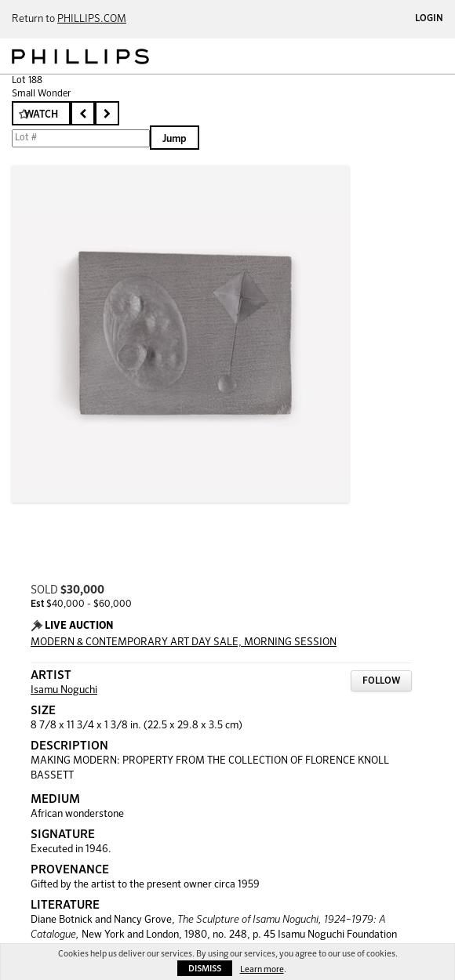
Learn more (262, 969)
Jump (175, 139)
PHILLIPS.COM (92, 19)
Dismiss (205, 969)
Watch (41, 115)
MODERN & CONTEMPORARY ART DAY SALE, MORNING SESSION (184, 642)
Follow (381, 681)
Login (429, 19)
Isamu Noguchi (64, 690)
